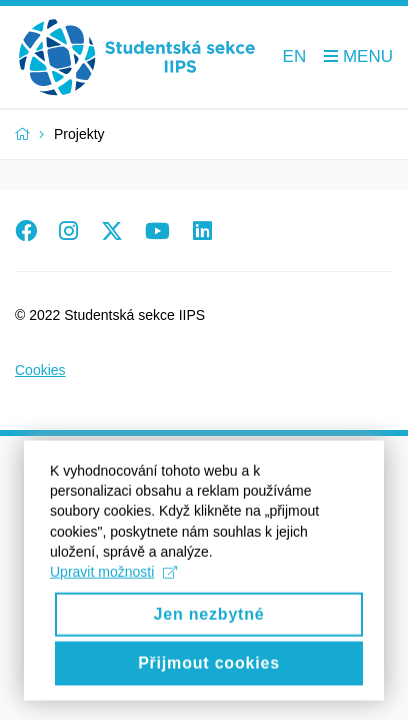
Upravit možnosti (113, 591)
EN (295, 56)
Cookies (40, 370)
